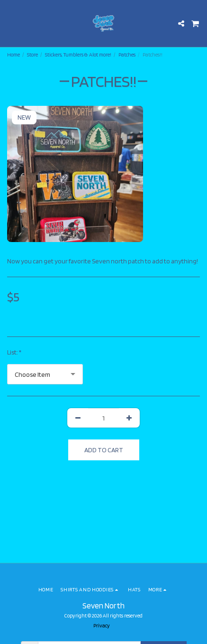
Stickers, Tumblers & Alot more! (78, 55)
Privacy (102, 625)
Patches (127, 55)
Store (32, 55)
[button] (10, 23)
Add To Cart (104, 450)
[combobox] (45, 374)
